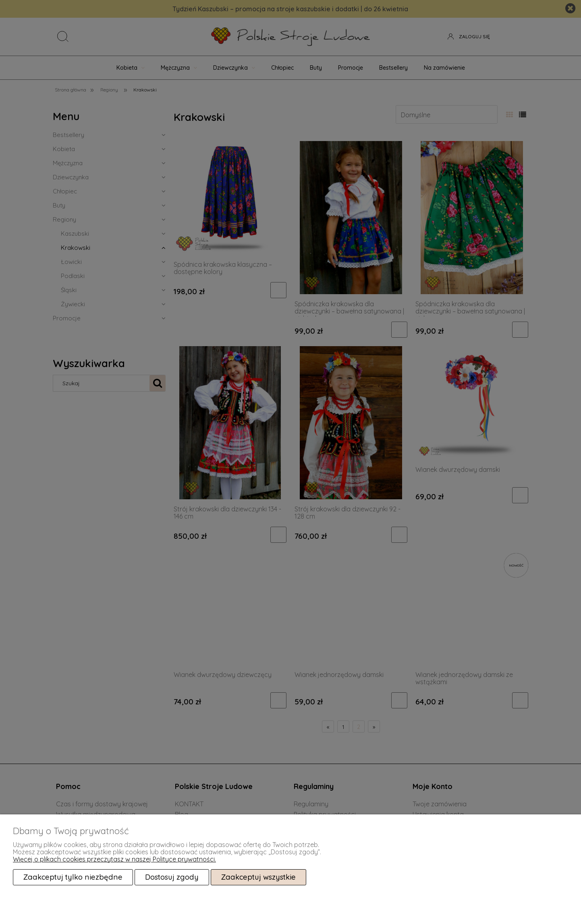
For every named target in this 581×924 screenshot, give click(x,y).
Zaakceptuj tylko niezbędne (73, 877)
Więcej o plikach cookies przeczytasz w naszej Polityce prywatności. (114, 859)
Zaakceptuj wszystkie (258, 877)
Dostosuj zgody (172, 877)
